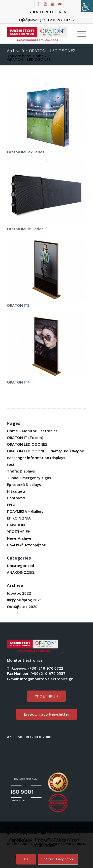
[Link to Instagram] (45, 4)
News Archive (19, 538)
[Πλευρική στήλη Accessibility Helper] (87, 6)
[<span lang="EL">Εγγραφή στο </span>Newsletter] (46, 714)
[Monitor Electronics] (39, 34)
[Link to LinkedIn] (53, 4)
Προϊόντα (16, 498)
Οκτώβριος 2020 (22, 607)
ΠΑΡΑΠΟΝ (16, 525)
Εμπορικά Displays (24, 484)
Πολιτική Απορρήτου (27, 545)
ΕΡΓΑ (11, 505)
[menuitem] (41, 12)
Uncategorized (20, 565)
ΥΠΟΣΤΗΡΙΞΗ (41, 12)
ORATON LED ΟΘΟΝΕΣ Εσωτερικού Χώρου (46, 451)
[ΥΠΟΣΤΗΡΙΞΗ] (46, 696)
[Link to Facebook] (38, 4)
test (11, 464)
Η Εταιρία (16, 491)
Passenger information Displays (36, 458)
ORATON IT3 (18, 305)
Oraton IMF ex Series (26, 152)
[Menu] (79, 34)
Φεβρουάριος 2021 (24, 600)
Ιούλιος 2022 (19, 593)
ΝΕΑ (62, 12)
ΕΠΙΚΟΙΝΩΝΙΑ (19, 518)
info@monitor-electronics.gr (46, 679)
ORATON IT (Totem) (25, 437)
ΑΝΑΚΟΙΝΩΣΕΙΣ (21, 572)
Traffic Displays (21, 471)
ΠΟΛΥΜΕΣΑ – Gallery (25, 511)
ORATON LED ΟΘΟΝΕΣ (27, 444)
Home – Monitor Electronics (32, 431)
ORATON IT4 (18, 382)
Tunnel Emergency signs (29, 478)
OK (26, 859)
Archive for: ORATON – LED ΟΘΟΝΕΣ (41, 51)
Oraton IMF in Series (25, 229)
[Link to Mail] (60, 4)
